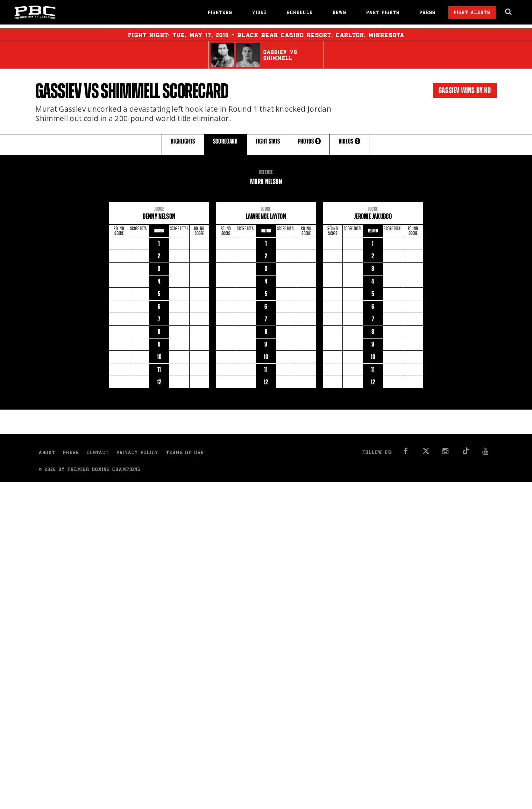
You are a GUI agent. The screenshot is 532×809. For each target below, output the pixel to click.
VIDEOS (349, 144)
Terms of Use (185, 453)
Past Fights (383, 13)
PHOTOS (310, 144)
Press (427, 13)
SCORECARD (225, 144)
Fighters (220, 13)
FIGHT (268, 144)
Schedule (300, 13)
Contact (98, 453)
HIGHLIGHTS (183, 144)
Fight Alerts (472, 13)
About (47, 453)
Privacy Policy (137, 453)
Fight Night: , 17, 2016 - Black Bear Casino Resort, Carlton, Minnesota (266, 35)
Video (260, 13)
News (339, 13)
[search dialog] (509, 12)
